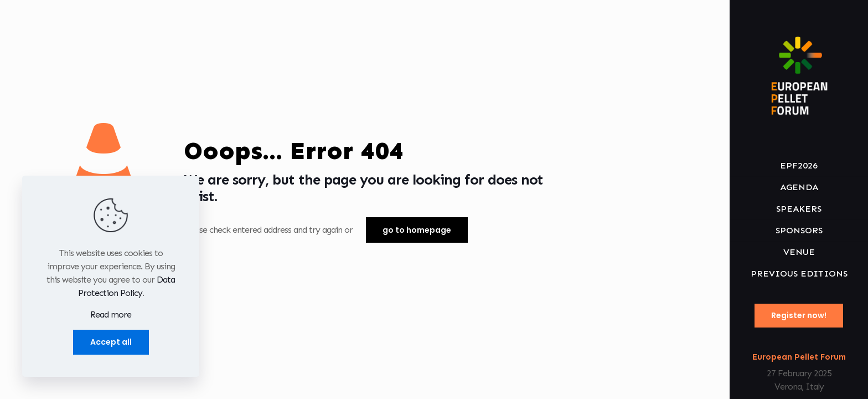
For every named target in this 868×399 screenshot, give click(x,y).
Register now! (799, 315)
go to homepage (417, 230)
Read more (111, 314)
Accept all (111, 342)
